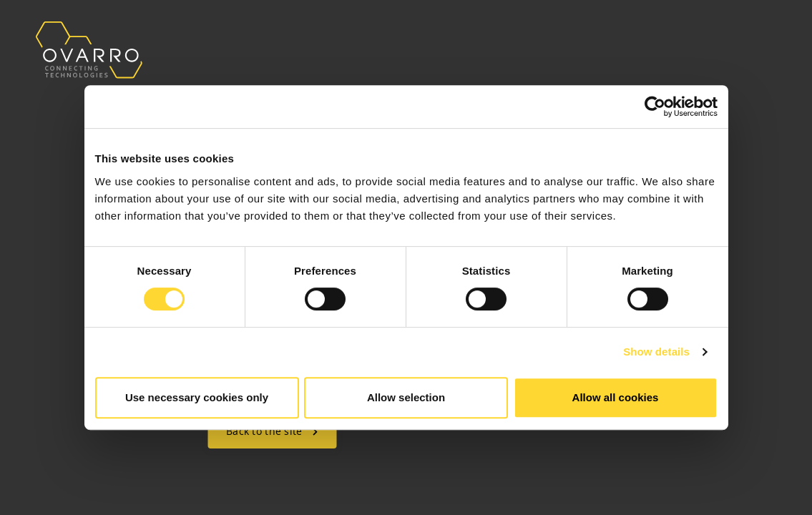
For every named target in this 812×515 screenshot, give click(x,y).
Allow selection (406, 397)
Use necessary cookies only (197, 397)
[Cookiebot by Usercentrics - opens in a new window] (655, 107)
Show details (656, 352)
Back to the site (272, 431)
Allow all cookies (616, 397)
